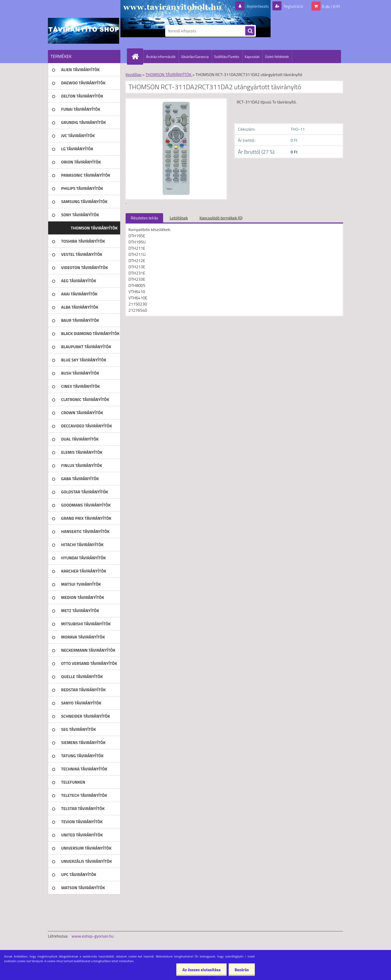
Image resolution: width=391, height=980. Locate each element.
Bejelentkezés (255, 6)
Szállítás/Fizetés (227, 57)
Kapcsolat (252, 57)
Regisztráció (292, 6)
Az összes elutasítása (200, 970)
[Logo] (84, 31)
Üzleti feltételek (277, 57)
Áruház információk (161, 57)
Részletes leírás (144, 218)
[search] (250, 31)
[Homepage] (137, 56)
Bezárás (241, 970)
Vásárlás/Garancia (195, 57)
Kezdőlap (133, 75)
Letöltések (179, 218)
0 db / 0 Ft (331, 6)
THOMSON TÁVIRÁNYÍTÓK (169, 75)
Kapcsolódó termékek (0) (221, 218)
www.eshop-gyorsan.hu (93, 936)
